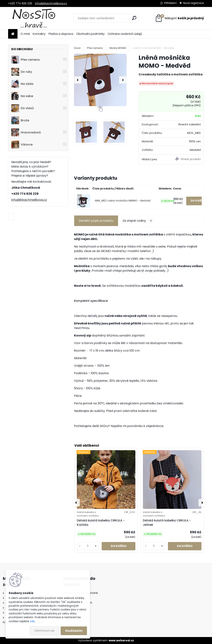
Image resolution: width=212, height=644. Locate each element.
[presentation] (78, 80)
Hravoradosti (26, 132)
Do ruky (22, 72)
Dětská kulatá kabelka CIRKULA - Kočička (101, 523)
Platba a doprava (61, 34)
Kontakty (39, 34)
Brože (20, 120)
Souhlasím (74, 631)
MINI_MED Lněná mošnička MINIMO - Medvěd (123, 201)
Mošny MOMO (118, 48)
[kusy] (88, 546)
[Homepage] (13, 34)
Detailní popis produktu (96, 221)
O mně (25, 34)
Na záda (22, 84)
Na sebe (22, 96)
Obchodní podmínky (90, 34)
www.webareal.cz (121, 640)
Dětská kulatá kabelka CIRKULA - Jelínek (167, 523)
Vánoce (22, 145)
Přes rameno (26, 60)
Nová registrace (194, 3)
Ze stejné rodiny (138, 221)
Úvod (77, 48)
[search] (134, 18)
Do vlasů (22, 108)
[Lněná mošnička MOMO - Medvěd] (100, 80)
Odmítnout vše (44, 631)
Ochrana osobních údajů (125, 34)
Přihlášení (170, 3)
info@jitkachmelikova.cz (51, 3)
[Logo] (34, 18)
